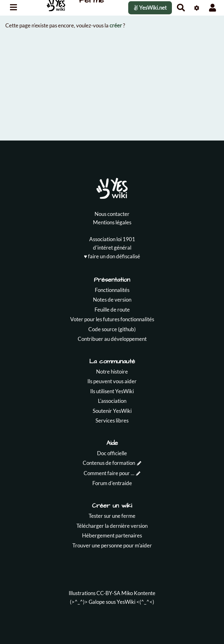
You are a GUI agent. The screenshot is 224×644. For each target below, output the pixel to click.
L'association (112, 401)
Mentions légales (112, 222)
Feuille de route (112, 310)
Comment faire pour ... (109, 473)
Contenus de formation (109, 463)
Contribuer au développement (112, 339)
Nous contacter (112, 214)
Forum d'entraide (112, 483)
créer (116, 25)
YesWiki (126, 602)
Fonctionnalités (112, 290)
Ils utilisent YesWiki (112, 391)
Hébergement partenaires (112, 535)
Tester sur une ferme (112, 516)
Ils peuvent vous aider (112, 381)
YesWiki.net (150, 8)
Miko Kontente (138, 593)
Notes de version (112, 300)
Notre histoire (112, 372)
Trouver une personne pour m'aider (112, 545)
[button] (213, 8)
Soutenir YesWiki (112, 411)
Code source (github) (112, 329)
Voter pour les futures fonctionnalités (112, 319)
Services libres (112, 420)
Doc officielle (112, 453)
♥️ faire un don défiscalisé (112, 256)
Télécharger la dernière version (112, 526)
